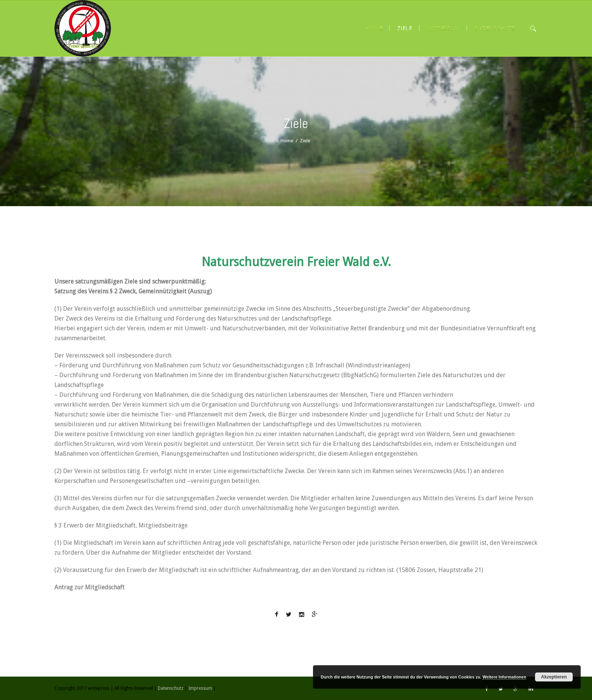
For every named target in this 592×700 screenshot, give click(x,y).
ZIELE (405, 28)
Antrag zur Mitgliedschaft (89, 587)
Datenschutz (495, 28)
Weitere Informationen (504, 677)
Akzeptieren (554, 677)
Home (287, 141)
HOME (374, 28)
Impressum (443, 28)
